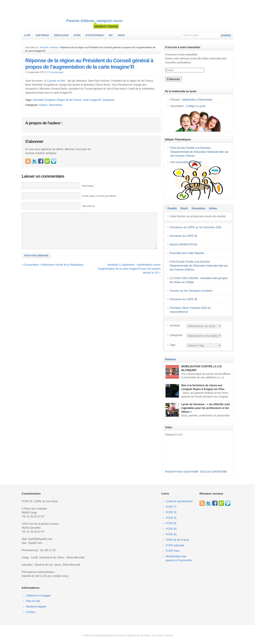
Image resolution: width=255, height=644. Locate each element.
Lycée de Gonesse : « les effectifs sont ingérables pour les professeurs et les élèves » (206, 408)
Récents (184, 208)
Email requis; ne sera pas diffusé (99, 196)
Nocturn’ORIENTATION (183, 245)
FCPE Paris (173, 551)
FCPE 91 (171, 518)
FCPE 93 (171, 529)
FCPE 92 (171, 523)
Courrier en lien (57, 81)
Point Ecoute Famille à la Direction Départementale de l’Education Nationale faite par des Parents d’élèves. (200, 152)
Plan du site (33, 601)
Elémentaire (205, 100)
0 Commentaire (55, 72)
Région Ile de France (69, 100)
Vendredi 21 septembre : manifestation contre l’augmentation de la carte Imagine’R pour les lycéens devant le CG (129, 275)
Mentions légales (36, 607)
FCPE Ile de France (177, 540)
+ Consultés (171, 208)
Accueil (44, 47)
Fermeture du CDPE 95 (183, 236)
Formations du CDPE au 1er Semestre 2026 (196, 227)
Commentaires (198, 208)
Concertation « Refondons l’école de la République (54, 271)
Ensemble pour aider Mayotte (187, 253)
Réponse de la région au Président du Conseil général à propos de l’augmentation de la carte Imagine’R (89, 64)
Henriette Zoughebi (44, 100)
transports (108, 100)
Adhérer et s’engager (39, 596)
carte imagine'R (92, 100)
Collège (190, 106)
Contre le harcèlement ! (180, 501)
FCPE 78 (171, 512)
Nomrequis (88, 186)
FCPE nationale (175, 545)
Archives (213, 208)
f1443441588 (219, 472)
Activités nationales (95, 35)
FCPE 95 (128, 16)
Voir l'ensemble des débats (186, 162)
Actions (77, 35)
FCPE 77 (171, 507)
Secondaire (56, 105)
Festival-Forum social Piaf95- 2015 (185, 472)
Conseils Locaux (61, 35)
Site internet (88, 206)
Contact (121, 35)
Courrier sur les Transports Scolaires (191, 291)
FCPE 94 (171, 534)
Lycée (202, 106)
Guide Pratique (42, 35)
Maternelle (188, 100)
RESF (111, 35)
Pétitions (171, 359)
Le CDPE (28, 35)
